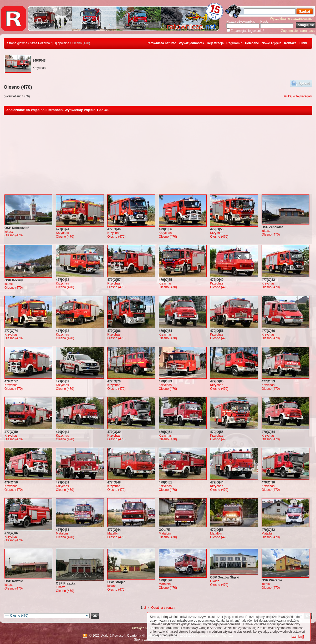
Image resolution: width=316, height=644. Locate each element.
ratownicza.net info (162, 43)
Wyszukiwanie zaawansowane (291, 19)
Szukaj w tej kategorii (297, 96)
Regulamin (234, 43)
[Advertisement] (158, 154)
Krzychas (62, 233)
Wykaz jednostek (191, 43)
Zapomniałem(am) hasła (298, 31)
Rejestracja (215, 43)
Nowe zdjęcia (271, 43)
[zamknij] (298, 637)
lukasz (9, 232)
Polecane (252, 43)
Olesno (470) (14, 235)
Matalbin (62, 533)
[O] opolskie (61, 43)
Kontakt (290, 43)
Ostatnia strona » (163, 608)
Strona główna (17, 43)
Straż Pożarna (40, 43)
